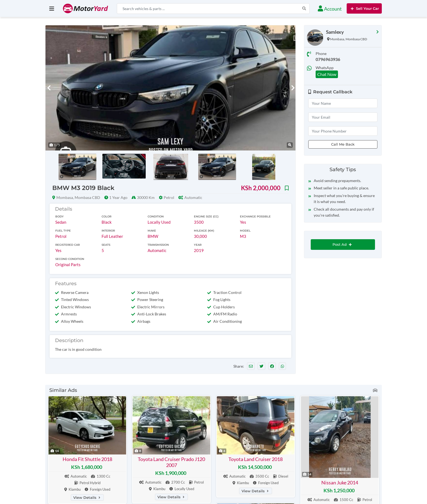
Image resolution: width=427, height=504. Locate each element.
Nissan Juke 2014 (340, 483)
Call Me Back (343, 144)
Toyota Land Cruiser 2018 (256, 459)
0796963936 (328, 59)
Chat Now (327, 74)
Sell (364, 8)
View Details (87, 497)
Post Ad (343, 244)
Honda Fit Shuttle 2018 (87, 459)
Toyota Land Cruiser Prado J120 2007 (171, 462)
